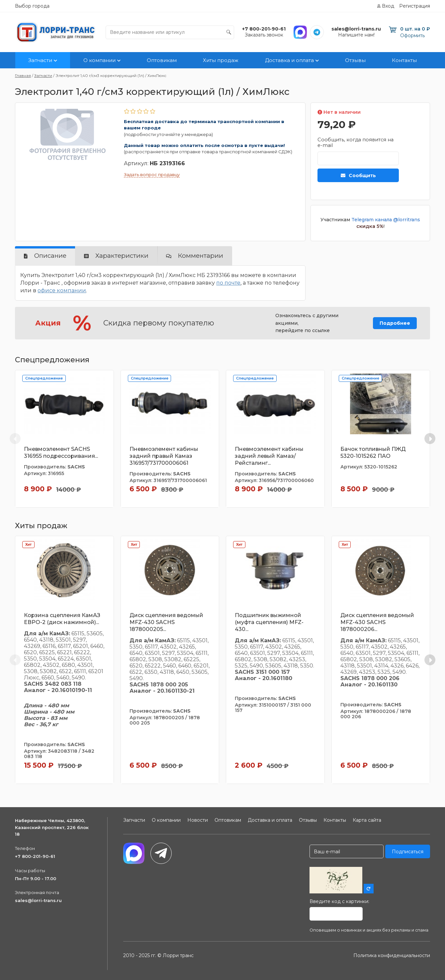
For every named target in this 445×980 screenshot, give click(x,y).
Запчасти (40, 60)
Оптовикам (162, 60)
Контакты (404, 60)
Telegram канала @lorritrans (386, 220)
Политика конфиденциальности (392, 955)
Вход (388, 6)
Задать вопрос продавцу (152, 175)
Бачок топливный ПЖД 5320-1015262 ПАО (373, 453)
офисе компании (62, 290)
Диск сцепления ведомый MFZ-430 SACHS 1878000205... (166, 622)
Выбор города (32, 6)
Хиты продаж (221, 60)
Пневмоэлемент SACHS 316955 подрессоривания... (61, 453)
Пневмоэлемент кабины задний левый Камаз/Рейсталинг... (269, 456)
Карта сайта (367, 820)
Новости (198, 820)
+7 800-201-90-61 (35, 856)
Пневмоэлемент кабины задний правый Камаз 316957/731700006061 (164, 456)
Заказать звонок (264, 35)
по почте (228, 283)
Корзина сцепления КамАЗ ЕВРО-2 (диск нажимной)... (62, 619)
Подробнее (395, 323)
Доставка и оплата (289, 60)
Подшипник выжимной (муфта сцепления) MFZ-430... (269, 622)
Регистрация (415, 6)
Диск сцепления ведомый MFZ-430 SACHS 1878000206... (377, 622)
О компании (99, 60)
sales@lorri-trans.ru (38, 900)
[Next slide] (430, 439)
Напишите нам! (356, 35)
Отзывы (355, 60)
